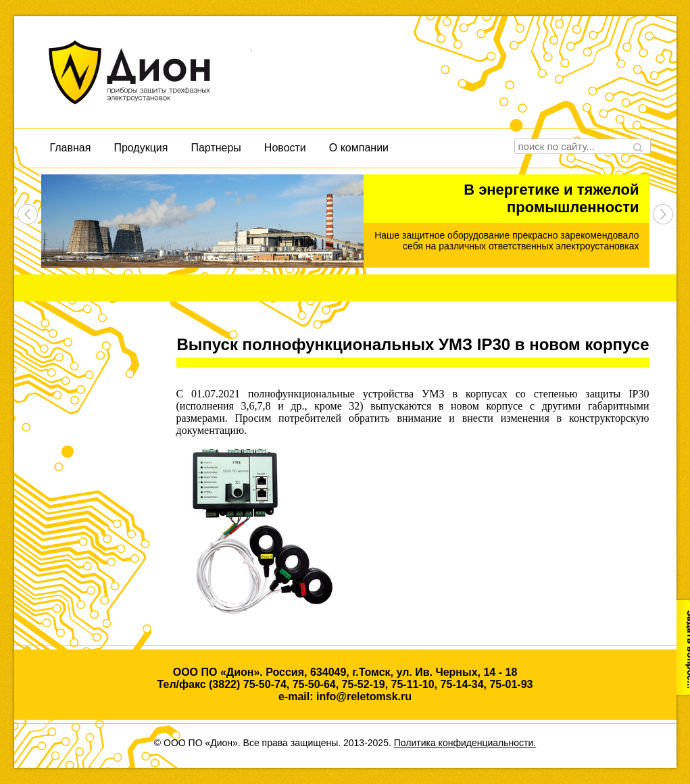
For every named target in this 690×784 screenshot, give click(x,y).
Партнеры (216, 148)
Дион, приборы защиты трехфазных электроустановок (150, 72)
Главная (71, 148)
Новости (285, 148)
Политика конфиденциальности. (465, 743)
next (663, 214)
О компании (359, 148)
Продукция (141, 148)
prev (28, 214)
